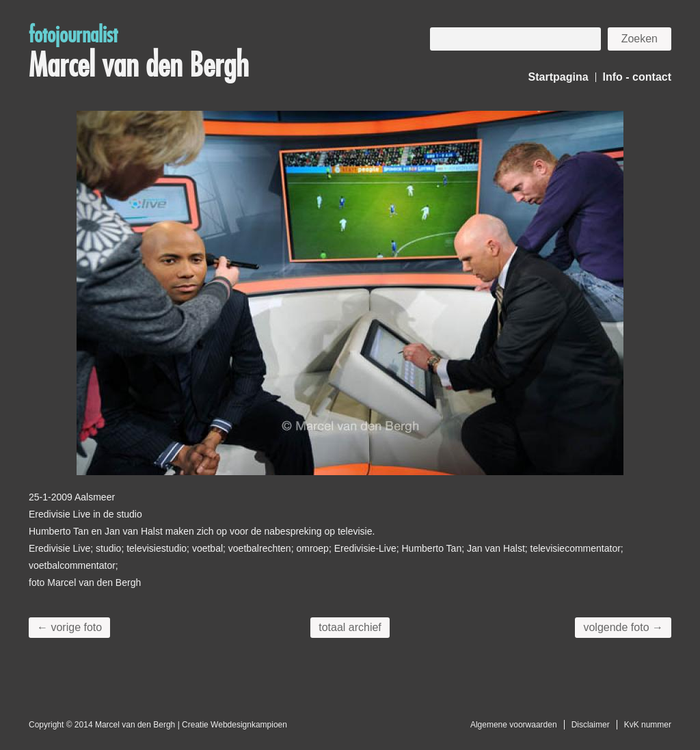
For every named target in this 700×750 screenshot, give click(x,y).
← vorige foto (69, 627)
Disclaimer (591, 725)
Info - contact (637, 77)
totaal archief (350, 627)
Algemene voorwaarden (514, 725)
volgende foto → (623, 627)
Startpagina (558, 77)
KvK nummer (648, 725)
